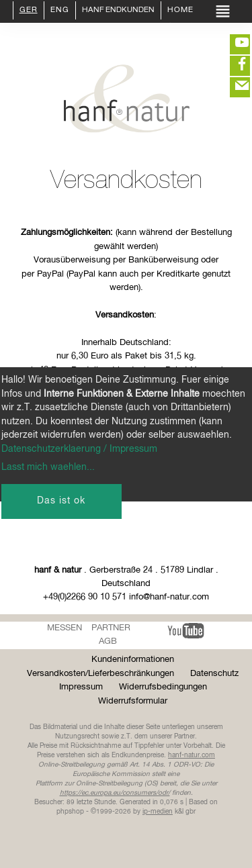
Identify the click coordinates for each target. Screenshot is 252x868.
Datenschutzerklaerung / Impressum (79, 449)
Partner (111, 628)
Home (180, 11)
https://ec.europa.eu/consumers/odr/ (115, 793)
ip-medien (158, 812)
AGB (108, 641)
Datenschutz (214, 674)
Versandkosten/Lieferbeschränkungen (100, 674)
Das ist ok (61, 501)
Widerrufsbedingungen (163, 687)
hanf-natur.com (192, 755)
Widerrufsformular (133, 701)
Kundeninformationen (133, 660)
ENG (60, 11)
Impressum (81, 687)
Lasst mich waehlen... (48, 467)
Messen (65, 628)
